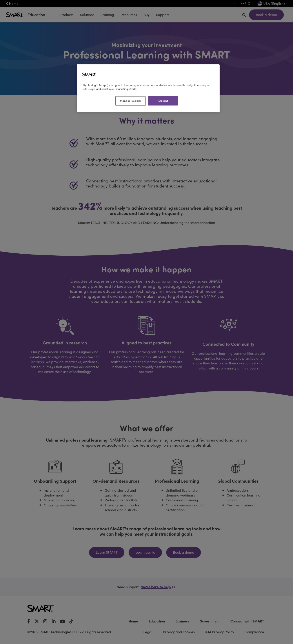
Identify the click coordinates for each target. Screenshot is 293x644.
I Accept (163, 101)
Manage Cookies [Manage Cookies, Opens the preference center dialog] (131, 101)
